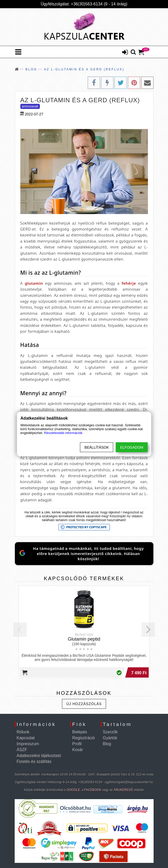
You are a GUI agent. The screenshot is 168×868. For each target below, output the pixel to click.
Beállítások (97, 447)
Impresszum (28, 744)
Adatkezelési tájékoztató (39, 756)
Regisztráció (84, 738)
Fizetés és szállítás (34, 761)
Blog (107, 744)
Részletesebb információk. (64, 433)
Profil (77, 744)
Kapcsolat (26, 738)
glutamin (34, 283)
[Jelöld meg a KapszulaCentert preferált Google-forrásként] (84, 554)
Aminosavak (30, 106)
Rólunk (23, 732)
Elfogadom (132, 447)
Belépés (80, 732)
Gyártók (110, 738)
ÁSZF (22, 750)
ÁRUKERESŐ (123, 790)
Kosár (78, 750)
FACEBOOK (93, 790)
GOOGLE (73, 790)
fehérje (129, 283)
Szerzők (110, 732)
